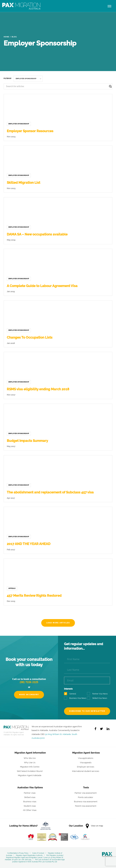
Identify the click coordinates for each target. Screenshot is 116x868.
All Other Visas (30, 810)
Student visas (30, 806)
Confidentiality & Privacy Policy (18, 853)
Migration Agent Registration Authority (29, 855)
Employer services (86, 767)
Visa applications (86, 758)
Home (6, 37)
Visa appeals (86, 763)
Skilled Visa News (98, 698)
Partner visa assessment (86, 793)
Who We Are (30, 758)
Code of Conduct (38, 853)
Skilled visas (30, 797)
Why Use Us (30, 763)
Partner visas (30, 793)
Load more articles (58, 623)
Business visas (30, 802)
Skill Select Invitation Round (30, 771)
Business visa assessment (86, 802)
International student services (86, 771)
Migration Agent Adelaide (30, 775)
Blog (14, 37)
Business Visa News (76, 698)
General (71, 694)
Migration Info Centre (30, 767)
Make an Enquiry (29, 695)
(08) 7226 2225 (29, 682)
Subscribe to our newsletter (87, 711)
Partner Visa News (98, 694)
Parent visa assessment (86, 806)
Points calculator (86, 797)
